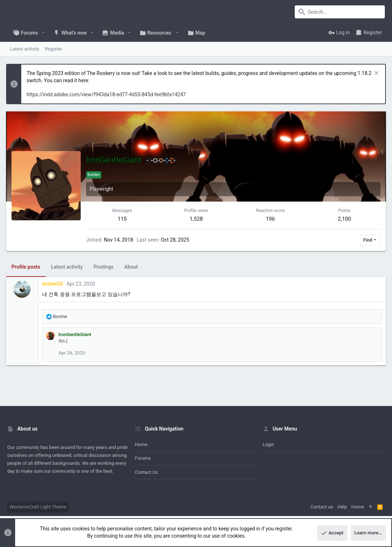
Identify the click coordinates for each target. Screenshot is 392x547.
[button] (43, 33)
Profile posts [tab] (27, 267)
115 (123, 219)
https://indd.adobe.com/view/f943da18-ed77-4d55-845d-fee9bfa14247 (107, 94)
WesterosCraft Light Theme (38, 507)
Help (342, 507)
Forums (143, 458)
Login (268, 444)
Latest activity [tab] (68, 267)
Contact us (146, 472)
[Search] (340, 12)
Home (141, 444)
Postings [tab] (105, 267)
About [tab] (132, 267)
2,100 (344, 219)
